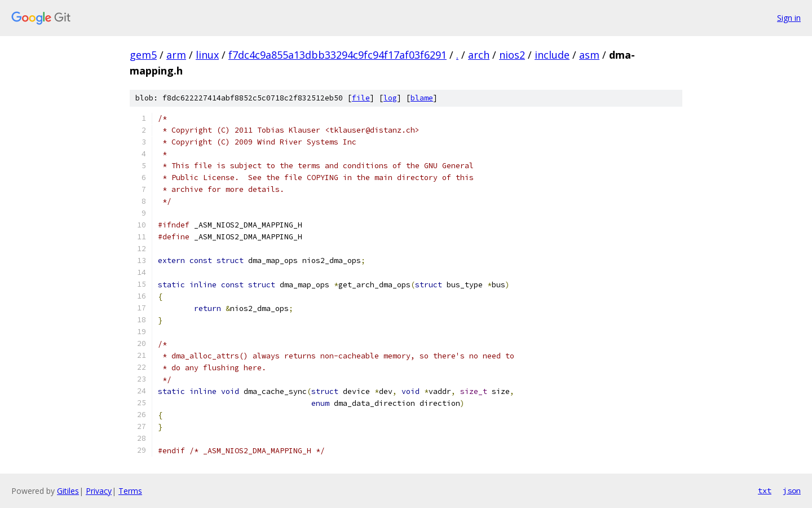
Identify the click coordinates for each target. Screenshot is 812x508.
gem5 (143, 55)
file (361, 98)
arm (176, 55)
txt (765, 491)
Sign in (789, 18)
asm (589, 55)
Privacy (99, 491)
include (552, 55)
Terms (130, 491)
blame (422, 98)
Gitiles (68, 491)
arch (479, 55)
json (792, 491)
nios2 (512, 55)
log (390, 98)
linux (207, 55)
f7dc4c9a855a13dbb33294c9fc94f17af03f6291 (337, 55)
